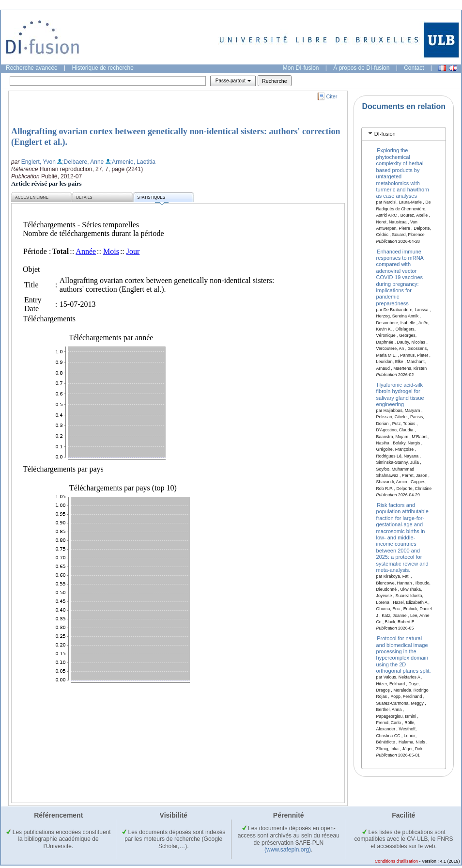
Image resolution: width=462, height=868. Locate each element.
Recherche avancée (32, 68)
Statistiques (153, 199)
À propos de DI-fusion (361, 68)
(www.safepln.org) (288, 850)
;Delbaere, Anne (83, 162)
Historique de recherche (103, 68)
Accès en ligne (32, 197)
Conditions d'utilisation (396, 861)
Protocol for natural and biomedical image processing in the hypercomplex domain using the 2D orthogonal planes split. (404, 655)
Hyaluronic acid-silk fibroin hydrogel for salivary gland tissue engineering (400, 394)
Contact (414, 68)
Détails (84, 197)
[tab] (404, 134)
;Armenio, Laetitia (133, 162)
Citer (332, 96)
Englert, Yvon (38, 162)
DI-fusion (385, 134)
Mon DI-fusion (301, 68)
